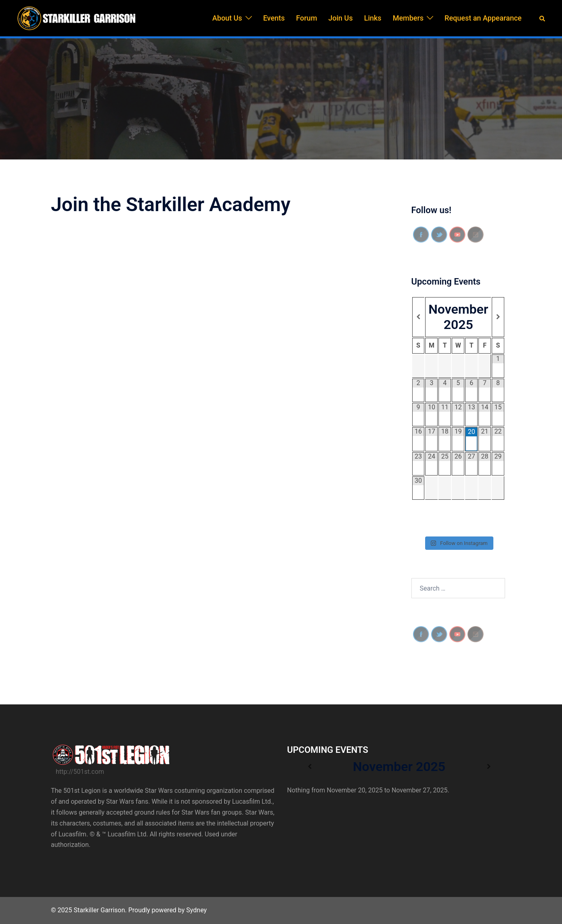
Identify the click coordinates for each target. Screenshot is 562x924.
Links (373, 18)
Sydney (196, 910)
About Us (227, 18)
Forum (306, 18)
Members (408, 18)
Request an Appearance (483, 18)
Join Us (340, 18)
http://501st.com (80, 772)
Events (274, 18)
